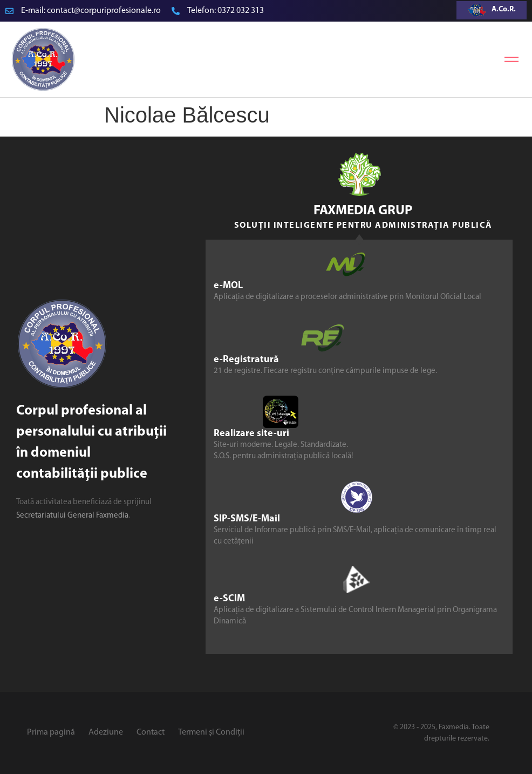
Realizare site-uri (251, 434)
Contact (151, 732)
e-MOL (228, 286)
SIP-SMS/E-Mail (247, 519)
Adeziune (106, 732)
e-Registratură (246, 360)
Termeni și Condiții (211, 732)
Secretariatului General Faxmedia (72, 516)
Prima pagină (51, 732)
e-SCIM (229, 599)
